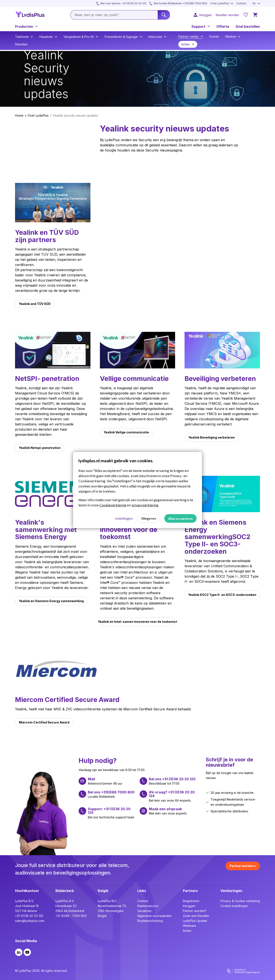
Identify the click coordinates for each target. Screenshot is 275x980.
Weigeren (149, 518)
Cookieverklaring (113, 505)
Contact (143, 901)
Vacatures (144, 911)
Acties (187, 931)
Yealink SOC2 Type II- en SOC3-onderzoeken (222, 595)
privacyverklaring (145, 505)
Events (214, 36)
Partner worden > (243, 866)
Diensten (21, 44)
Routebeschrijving (150, 921)
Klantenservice (148, 906)
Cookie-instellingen (234, 906)
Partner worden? (195, 911)
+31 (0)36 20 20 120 (29, 916)
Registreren (191, 901)
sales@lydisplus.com (30, 921)
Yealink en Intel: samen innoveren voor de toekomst (138, 622)
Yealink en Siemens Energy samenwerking (51, 601)
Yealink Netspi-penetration (40, 448)
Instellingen (124, 518)
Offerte (223, 26)
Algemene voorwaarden (154, 916)
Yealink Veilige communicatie (126, 432)
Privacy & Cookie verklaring (240, 901)
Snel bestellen (248, 26)
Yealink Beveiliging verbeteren (212, 437)
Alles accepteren (180, 519)
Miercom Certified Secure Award (44, 722)
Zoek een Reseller (196, 916)
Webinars (189, 926)
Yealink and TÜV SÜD (35, 304)
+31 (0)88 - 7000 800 (71, 916)
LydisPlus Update (195, 921)
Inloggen (189, 906)
